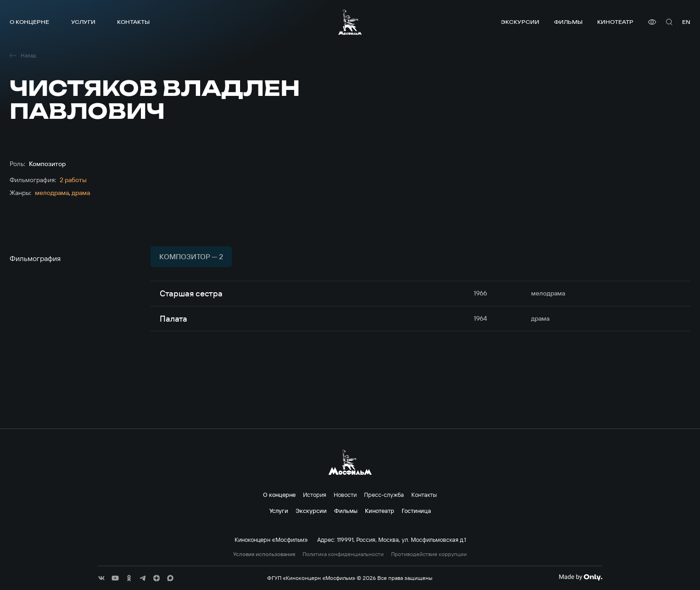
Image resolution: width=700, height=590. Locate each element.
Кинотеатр (615, 22)
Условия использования (264, 554)
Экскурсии (520, 22)
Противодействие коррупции (429, 554)
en (686, 22)
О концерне (29, 22)
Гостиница (416, 511)
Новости (345, 495)
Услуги (83, 22)
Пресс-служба (384, 495)
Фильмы (568, 22)
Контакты (133, 22)
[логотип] (350, 22)
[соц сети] (101, 578)
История (315, 495)
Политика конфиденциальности (343, 554)
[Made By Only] (580, 577)
